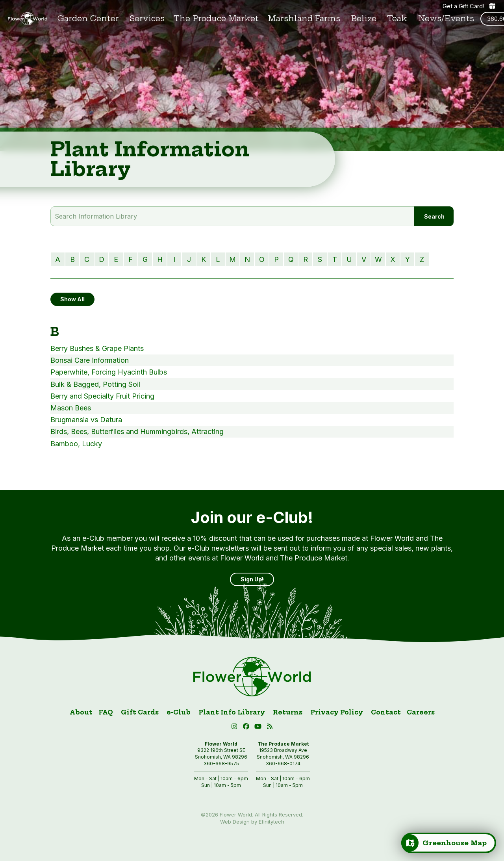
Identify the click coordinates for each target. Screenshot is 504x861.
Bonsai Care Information (90, 360)
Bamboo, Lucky (76, 444)
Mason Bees (71, 408)
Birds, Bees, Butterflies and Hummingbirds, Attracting (137, 431)
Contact (386, 712)
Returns (288, 712)
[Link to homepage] (28, 19)
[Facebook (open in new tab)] (247, 728)
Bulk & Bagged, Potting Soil (95, 384)
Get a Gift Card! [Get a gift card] (469, 6)
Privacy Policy (337, 712)
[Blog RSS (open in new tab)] (270, 728)
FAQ (106, 712)
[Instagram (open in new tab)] (235, 728)
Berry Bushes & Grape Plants (97, 348)
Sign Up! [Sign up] (252, 579)
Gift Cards (140, 712)
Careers (421, 712)
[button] (259, 728)
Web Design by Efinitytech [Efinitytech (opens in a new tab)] (252, 822)
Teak (397, 19)
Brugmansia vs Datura (86, 420)
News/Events (446, 19)
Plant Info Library (232, 712)
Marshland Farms (304, 19)
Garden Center (88, 19)
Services (147, 19)
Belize (364, 19)
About (81, 712)
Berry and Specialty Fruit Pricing (102, 396)
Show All (72, 299)
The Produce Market (216, 19)
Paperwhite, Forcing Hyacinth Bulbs (109, 372)
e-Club (179, 712)
